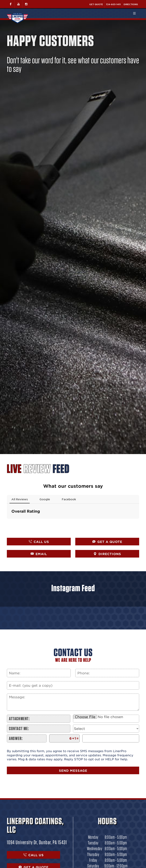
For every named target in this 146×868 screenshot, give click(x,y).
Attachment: (19, 719)
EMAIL (39, 554)
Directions (131, 4)
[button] (7, 523)
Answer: (16, 738)
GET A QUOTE (107, 542)
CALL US (39, 542)
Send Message (73, 770)
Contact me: (19, 728)
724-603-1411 (113, 4)
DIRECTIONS (107, 554)
